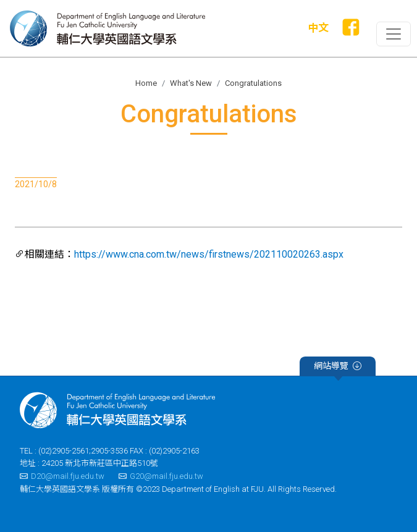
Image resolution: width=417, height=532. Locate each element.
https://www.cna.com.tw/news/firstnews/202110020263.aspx (209, 254)
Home (146, 83)
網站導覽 (338, 368)
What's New (191, 83)
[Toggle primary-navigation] (394, 34)
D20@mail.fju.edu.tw (62, 476)
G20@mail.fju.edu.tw (161, 476)
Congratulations (253, 83)
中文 (318, 28)
